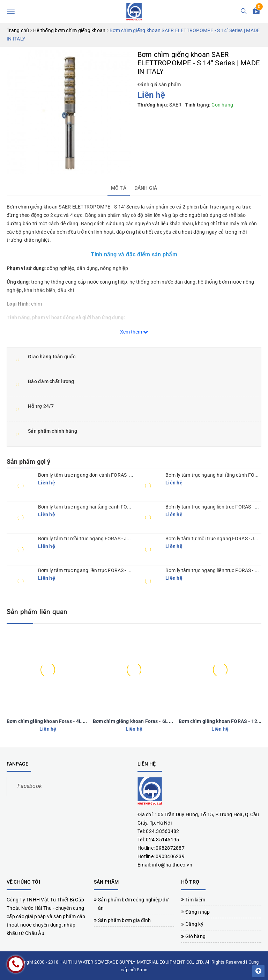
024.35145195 (162, 839)
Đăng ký (194, 923)
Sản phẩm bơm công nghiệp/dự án (133, 903)
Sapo (142, 969)
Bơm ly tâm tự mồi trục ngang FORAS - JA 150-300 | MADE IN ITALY (112, 539)
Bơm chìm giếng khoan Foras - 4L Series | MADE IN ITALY (71, 721)
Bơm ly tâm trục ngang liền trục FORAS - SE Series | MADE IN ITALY (111, 570)
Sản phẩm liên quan (44, 611)
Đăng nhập (198, 911)
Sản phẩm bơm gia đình (124, 920)
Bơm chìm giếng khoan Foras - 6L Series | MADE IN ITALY (157, 721)
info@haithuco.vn (172, 864)
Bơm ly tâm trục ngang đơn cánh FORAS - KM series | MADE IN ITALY (113, 475)
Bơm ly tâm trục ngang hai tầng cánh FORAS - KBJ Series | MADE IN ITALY (119, 507)
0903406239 (170, 856)
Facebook (30, 785)
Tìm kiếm (195, 899)
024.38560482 (162, 831)
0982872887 (170, 847)
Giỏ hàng (195, 936)
